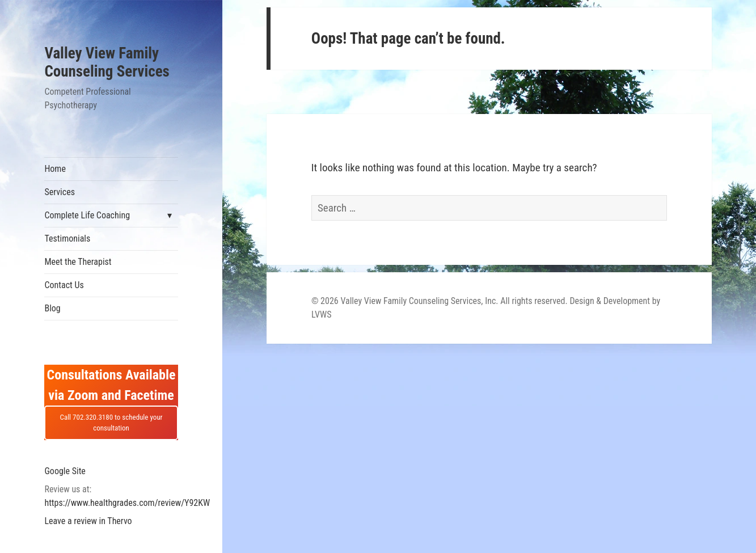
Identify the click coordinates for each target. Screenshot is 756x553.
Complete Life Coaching (87, 215)
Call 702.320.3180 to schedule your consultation (111, 423)
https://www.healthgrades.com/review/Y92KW (127, 503)
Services (60, 192)
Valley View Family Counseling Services (107, 62)
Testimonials (67, 238)
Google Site (65, 471)
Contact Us (64, 285)
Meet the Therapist (78, 262)
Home (55, 169)
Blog (52, 308)
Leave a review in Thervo (88, 521)
